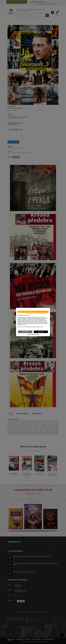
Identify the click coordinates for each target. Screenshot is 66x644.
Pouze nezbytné (25, 332)
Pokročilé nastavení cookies (33, 334)
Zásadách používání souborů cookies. (36, 327)
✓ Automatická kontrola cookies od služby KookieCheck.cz (37, 314)
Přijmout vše (41, 332)
